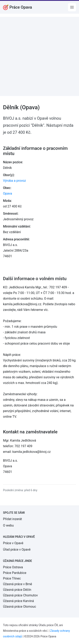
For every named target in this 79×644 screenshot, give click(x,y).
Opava (8, 193)
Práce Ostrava (13, 567)
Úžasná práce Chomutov (20, 595)
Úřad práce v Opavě (17, 550)
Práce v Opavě (13, 543)
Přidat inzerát (12, 519)
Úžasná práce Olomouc (20, 607)
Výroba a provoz (14, 181)
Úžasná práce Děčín (17, 590)
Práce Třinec (12, 578)
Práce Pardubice (15, 573)
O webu (8, 525)
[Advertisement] (39, 56)
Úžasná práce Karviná (18, 601)
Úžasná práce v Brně (18, 584)
